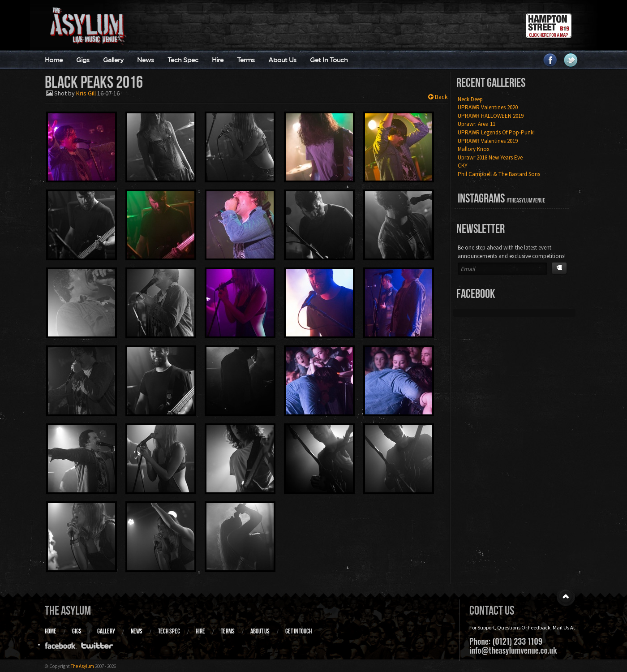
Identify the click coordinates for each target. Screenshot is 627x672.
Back (438, 97)
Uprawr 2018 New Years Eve (490, 157)
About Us (282, 60)
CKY (463, 166)
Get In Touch (329, 60)
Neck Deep (470, 99)
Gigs (83, 60)
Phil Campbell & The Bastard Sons (499, 174)
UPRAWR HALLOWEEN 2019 (491, 116)
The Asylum (68, 610)
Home (54, 60)
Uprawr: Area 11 (477, 124)
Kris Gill (86, 93)
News (146, 60)
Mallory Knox (474, 149)
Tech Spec (183, 60)
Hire (218, 60)
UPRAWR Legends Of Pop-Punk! (496, 132)
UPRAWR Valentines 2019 (488, 141)
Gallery (113, 60)
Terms (246, 60)
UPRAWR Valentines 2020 (488, 107)
